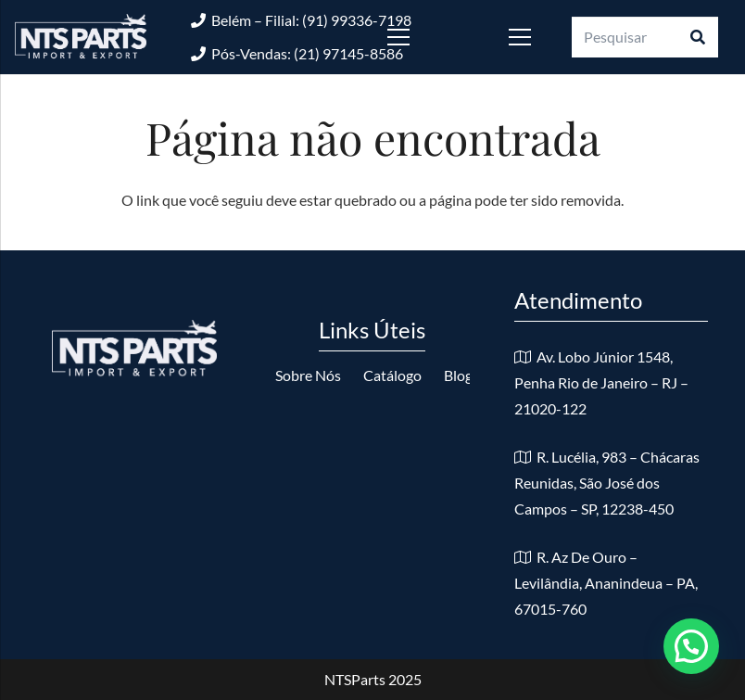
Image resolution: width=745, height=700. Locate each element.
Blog (458, 375)
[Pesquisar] (645, 38)
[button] (691, 646)
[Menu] (426, 37)
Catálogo (392, 375)
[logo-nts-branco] (81, 37)
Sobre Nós (308, 375)
